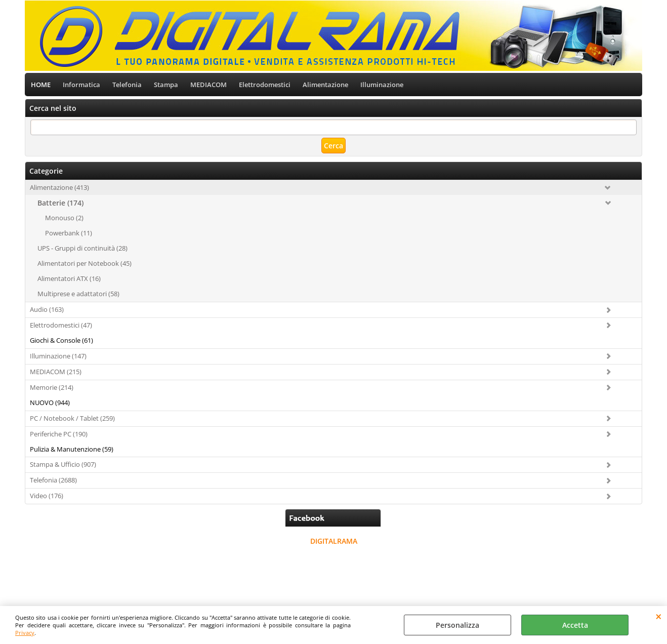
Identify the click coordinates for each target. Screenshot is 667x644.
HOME (41, 85)
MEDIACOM (209, 85)
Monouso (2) (64, 218)
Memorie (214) (52, 387)
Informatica (81, 85)
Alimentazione (325, 85)
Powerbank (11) (69, 233)
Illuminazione (382, 85)
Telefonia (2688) (53, 480)
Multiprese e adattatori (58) (78, 294)
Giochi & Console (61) (61, 340)
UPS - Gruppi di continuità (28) (82, 248)
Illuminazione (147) (58, 356)
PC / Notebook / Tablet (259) (72, 418)
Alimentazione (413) (59, 187)
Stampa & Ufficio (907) (63, 464)
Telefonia (127, 85)
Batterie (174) (60, 203)
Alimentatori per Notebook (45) (85, 263)
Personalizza (457, 625)
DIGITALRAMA (334, 541)
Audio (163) (47, 309)
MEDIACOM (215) (56, 372)
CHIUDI (659, 616)
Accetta (575, 625)
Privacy (25, 633)
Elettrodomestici (265, 85)
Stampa (166, 85)
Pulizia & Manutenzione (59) (72, 449)
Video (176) (47, 496)
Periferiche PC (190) (59, 434)
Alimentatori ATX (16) (69, 278)
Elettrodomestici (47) (61, 325)
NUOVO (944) (50, 402)
